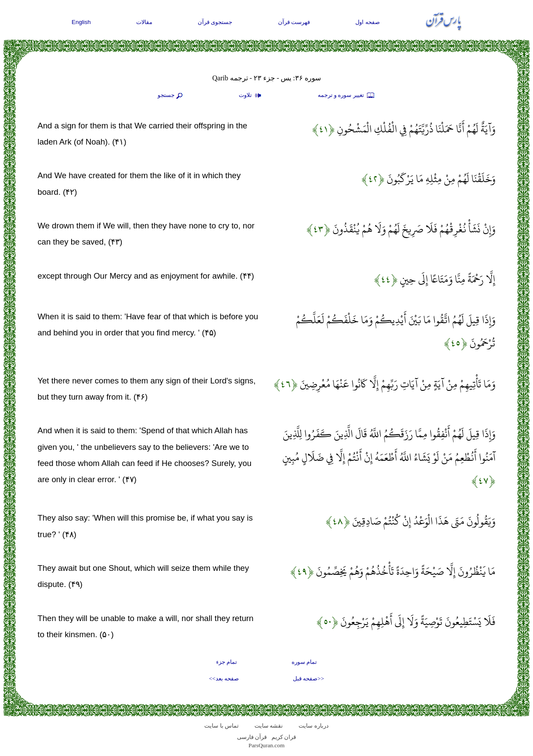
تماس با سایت (222, 726)
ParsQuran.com (266, 745)
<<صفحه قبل (308, 678)
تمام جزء (227, 662)
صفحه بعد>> (224, 678)
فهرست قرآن (294, 22)
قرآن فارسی (252, 737)
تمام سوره (304, 662)
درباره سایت (313, 726)
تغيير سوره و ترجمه (347, 96)
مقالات (144, 22)
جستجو (171, 96)
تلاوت (251, 96)
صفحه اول (368, 22)
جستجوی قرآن (215, 22)
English (81, 22)
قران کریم (284, 737)
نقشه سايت (269, 726)
